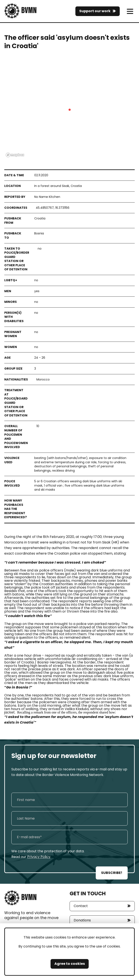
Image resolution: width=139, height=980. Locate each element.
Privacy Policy (39, 857)
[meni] (130, 11)
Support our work (95, 11)
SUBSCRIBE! (112, 873)
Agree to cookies (70, 964)
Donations (82, 920)
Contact (81, 906)
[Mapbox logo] (15, 155)
